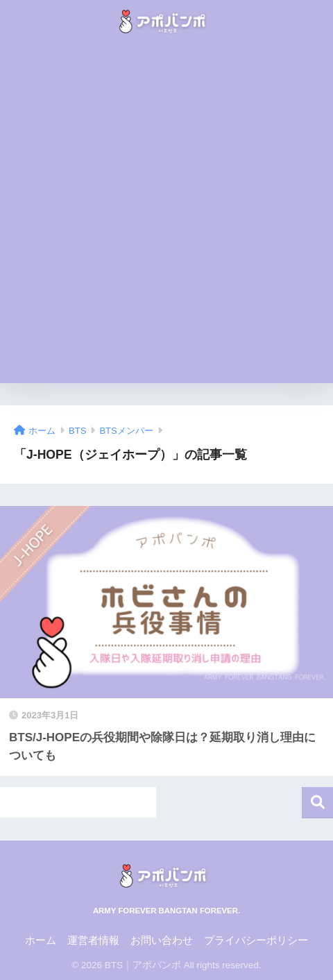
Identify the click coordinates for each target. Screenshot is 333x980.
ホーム (41, 940)
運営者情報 (93, 940)
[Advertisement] (166, 217)
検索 (317, 803)
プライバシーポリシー (256, 940)
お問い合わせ (162, 940)
